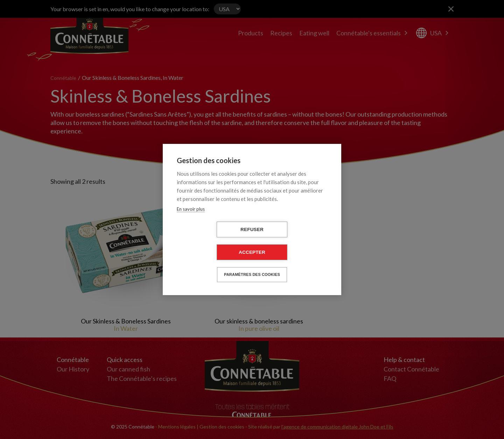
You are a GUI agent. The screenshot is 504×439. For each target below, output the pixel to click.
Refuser (252, 229)
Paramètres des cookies (252, 274)
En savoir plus (191, 209)
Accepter (252, 252)
